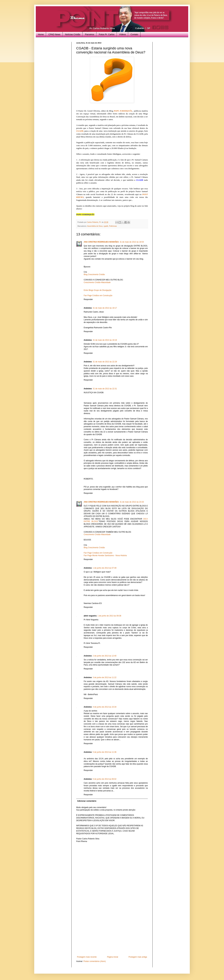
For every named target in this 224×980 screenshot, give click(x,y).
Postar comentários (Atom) (95, 961)
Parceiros (90, 34)
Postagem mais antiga (138, 957)
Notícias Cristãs (73, 34)
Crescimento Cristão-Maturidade (97, 282)
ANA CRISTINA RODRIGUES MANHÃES (101, 242)
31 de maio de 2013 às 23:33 (132, 502)
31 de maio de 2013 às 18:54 (132, 242)
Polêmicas (113, 226)
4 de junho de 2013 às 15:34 (105, 707)
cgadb (106, 226)
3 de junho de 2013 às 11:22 (105, 677)
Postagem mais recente (87, 957)
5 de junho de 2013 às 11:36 (105, 752)
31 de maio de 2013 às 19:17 (105, 308)
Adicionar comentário (87, 801)
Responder (88, 299)
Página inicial (113, 957)
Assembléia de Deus (95, 226)
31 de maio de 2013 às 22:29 (105, 362)
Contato (134, 34)
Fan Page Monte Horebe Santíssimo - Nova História (105, 556)
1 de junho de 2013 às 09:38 (109, 616)
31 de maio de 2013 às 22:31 (105, 389)
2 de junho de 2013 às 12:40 (105, 656)
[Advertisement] (112, 932)
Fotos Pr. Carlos (107, 34)
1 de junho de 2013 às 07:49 (105, 568)
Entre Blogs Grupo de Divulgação (98, 290)
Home (41, 34)
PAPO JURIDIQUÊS (123, 111)
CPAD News (54, 34)
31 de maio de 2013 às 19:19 (105, 340)
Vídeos (123, 34)
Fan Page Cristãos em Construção (98, 296)
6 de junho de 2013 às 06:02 (105, 779)
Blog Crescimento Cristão (94, 274)
